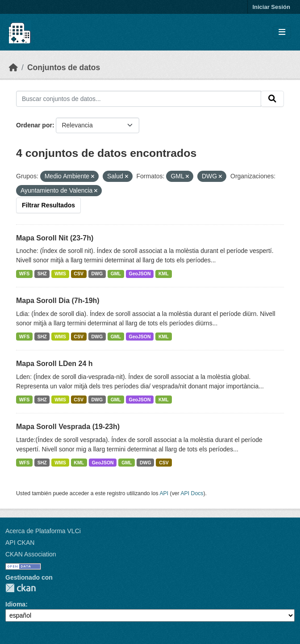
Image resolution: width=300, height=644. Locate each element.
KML (164, 274)
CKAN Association (31, 554)
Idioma (15, 604)
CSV (79, 274)
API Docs (192, 493)
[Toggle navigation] (282, 32)
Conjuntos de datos (64, 67)
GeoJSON (140, 274)
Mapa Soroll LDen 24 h (54, 364)
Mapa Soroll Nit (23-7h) (55, 238)
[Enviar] (272, 99)
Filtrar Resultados (48, 205)
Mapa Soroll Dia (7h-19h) (58, 301)
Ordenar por (34, 125)
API (164, 493)
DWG (97, 274)
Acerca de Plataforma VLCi (43, 531)
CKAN (21, 588)
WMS (60, 274)
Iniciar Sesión (271, 7)
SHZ (42, 274)
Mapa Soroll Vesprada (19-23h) (68, 427)
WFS (24, 274)
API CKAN (20, 543)
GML (116, 274)
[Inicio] (13, 67)
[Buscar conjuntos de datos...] (139, 99)
